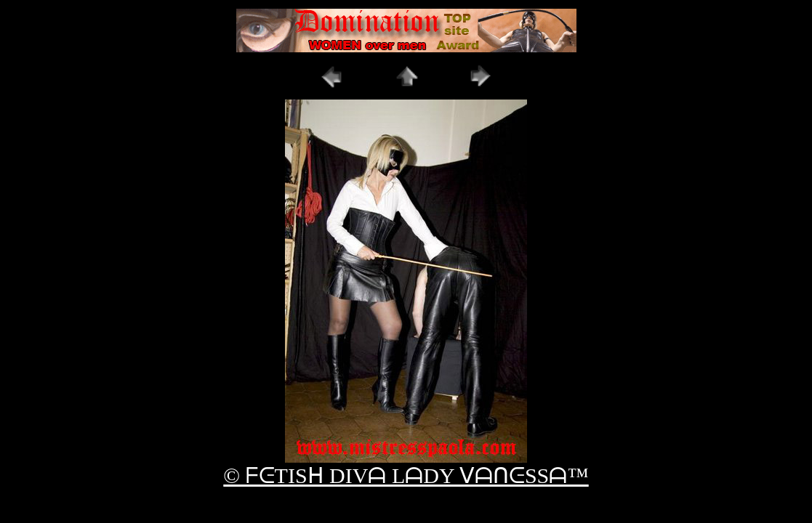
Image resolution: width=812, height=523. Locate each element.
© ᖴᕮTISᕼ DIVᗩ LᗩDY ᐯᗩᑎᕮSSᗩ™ (406, 475)
